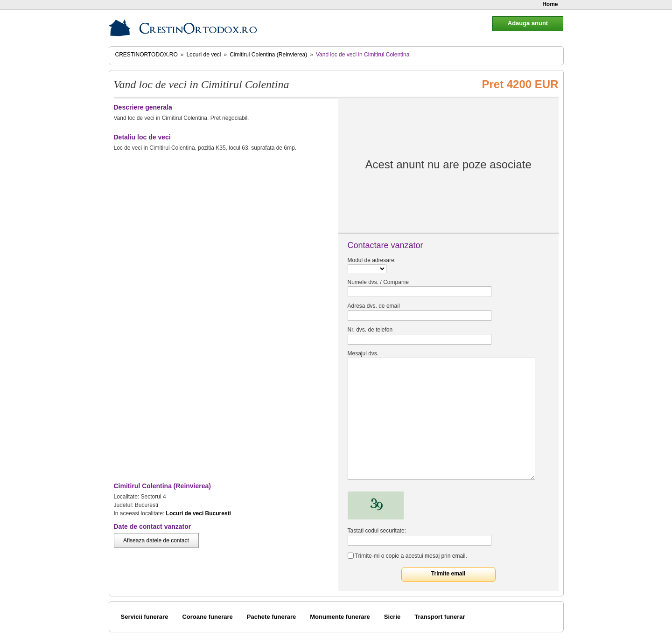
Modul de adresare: (372, 260)
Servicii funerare (145, 617)
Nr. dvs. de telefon (370, 330)
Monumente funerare (340, 617)
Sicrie (392, 617)
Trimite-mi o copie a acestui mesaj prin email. (411, 556)
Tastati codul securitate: (377, 531)
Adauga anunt (528, 23)
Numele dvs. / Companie (378, 282)
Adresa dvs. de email (374, 306)
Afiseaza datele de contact (156, 540)
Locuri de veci (203, 55)
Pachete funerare (272, 617)
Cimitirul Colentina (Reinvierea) (268, 55)
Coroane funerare (207, 617)
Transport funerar (440, 617)
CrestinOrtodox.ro (147, 55)
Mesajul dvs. (363, 353)
